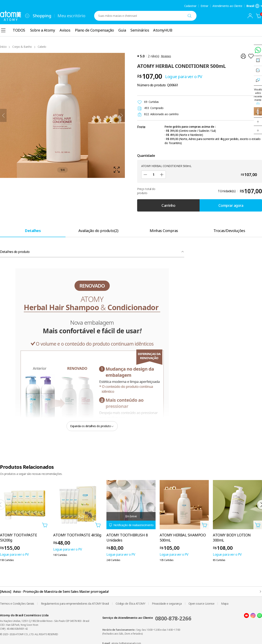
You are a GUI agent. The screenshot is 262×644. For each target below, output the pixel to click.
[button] (258, 122)
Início (3, 47)
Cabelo (42, 47)
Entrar (204, 6)
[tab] (33, 230)
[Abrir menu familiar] (27, 16)
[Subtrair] (145, 175)
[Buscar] (190, 16)
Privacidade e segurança (167, 604)
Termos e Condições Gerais (17, 604)
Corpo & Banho (22, 47)
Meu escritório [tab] (71, 16)
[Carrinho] (259, 16)
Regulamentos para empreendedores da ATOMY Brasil (75, 604)
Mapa (225, 604)
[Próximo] (122, 115)
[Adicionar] (162, 175)
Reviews (166, 56)
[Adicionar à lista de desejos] (251, 56)
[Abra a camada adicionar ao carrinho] (45, 525)
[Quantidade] (154, 175)
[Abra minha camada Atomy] (250, 16)
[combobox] (27, 16)
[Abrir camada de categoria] (3, 30)
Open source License (202, 604)
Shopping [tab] (42, 16)
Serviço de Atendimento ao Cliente (147, 618)
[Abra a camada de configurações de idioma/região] (254, 6)
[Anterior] (3, 115)
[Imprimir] (243, 56)
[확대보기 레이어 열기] (62, 115)
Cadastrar (190, 6)
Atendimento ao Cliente (227, 6)
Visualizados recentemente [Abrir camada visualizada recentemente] (258, 96)
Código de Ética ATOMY (130, 604)
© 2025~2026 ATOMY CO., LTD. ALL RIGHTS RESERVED (29, 634)
